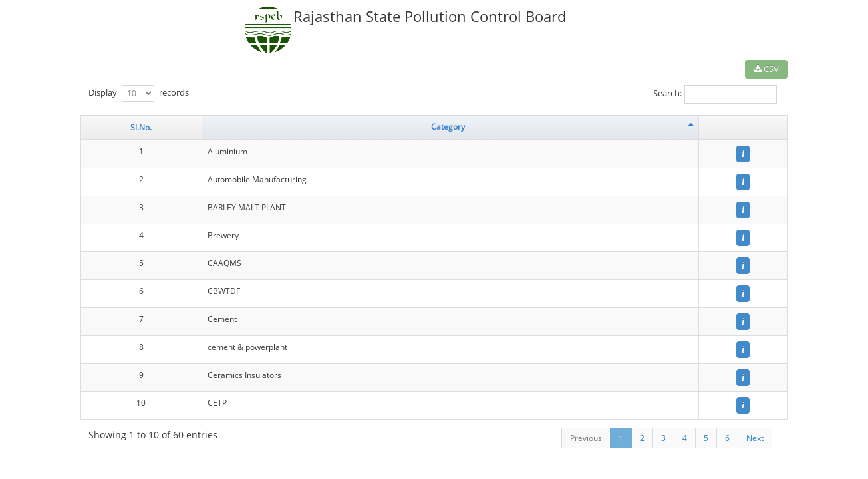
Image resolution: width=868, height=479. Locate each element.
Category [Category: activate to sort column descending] (448, 127)
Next (755, 438)
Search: (715, 94)
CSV (766, 69)
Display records (139, 93)
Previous (586, 438)
